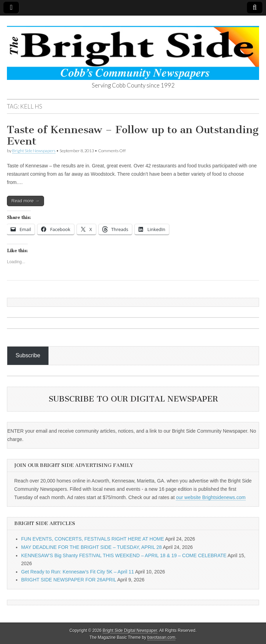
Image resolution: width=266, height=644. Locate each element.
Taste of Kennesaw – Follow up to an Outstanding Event (133, 136)
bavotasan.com (162, 637)
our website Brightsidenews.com (211, 497)
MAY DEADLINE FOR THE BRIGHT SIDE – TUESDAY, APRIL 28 (91, 547)
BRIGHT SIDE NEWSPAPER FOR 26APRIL (69, 580)
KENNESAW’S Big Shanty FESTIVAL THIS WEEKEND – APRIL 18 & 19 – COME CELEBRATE (124, 555)
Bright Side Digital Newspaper (130, 631)
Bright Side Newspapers (34, 151)
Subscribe (28, 355)
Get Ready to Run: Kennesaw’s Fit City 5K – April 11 (78, 572)
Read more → (25, 201)
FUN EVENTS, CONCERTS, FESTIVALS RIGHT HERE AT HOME (93, 539)
